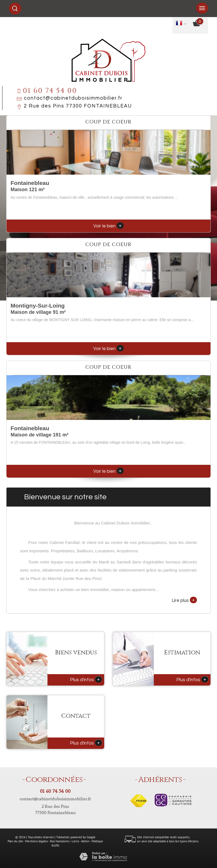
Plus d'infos (86, 679)
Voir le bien (108, 226)
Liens (75, 841)
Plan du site (15, 841)
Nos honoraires (60, 841)
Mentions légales (36, 841)
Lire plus (184, 600)
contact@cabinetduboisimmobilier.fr (73, 98)
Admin (85, 841)
